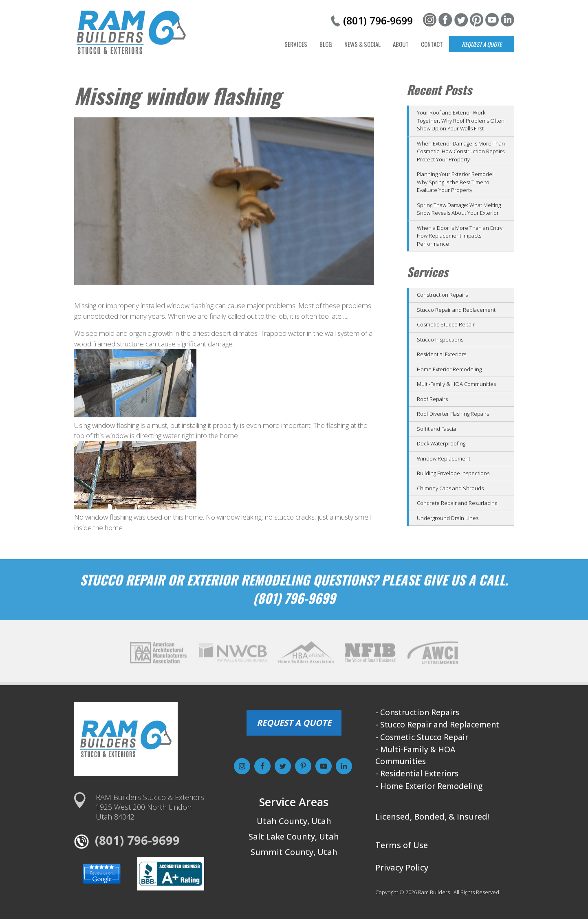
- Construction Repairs (417, 712)
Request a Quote (482, 44)
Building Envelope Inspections (453, 473)
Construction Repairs (442, 295)
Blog (326, 44)
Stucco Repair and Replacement (456, 310)
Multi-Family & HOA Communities (456, 384)
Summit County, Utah (294, 852)
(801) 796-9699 (378, 20)
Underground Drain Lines (448, 518)
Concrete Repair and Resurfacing (457, 503)
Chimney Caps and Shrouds (450, 488)
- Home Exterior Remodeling (429, 786)
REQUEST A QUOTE (294, 723)
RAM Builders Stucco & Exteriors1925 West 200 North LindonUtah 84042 (150, 807)
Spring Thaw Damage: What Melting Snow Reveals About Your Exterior (459, 209)
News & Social (362, 44)
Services (296, 44)
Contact (432, 44)
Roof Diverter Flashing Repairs (453, 414)
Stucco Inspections (440, 339)
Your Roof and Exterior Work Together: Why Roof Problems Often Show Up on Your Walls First (461, 120)
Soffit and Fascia (436, 429)
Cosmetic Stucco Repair (446, 324)
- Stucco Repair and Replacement (437, 725)
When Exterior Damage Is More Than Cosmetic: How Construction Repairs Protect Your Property (461, 151)
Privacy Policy (402, 867)
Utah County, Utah (294, 821)
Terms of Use (402, 845)
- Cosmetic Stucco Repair (422, 737)
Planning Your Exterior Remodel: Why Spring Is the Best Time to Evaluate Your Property (456, 182)
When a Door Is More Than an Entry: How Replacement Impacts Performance (460, 236)
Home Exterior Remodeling (449, 369)
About (401, 44)
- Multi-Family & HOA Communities (415, 755)
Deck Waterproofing (441, 443)
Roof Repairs (432, 399)
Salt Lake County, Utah (294, 836)
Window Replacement (444, 458)
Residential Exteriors (442, 354)
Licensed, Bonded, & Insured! (432, 817)
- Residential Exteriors (417, 774)
